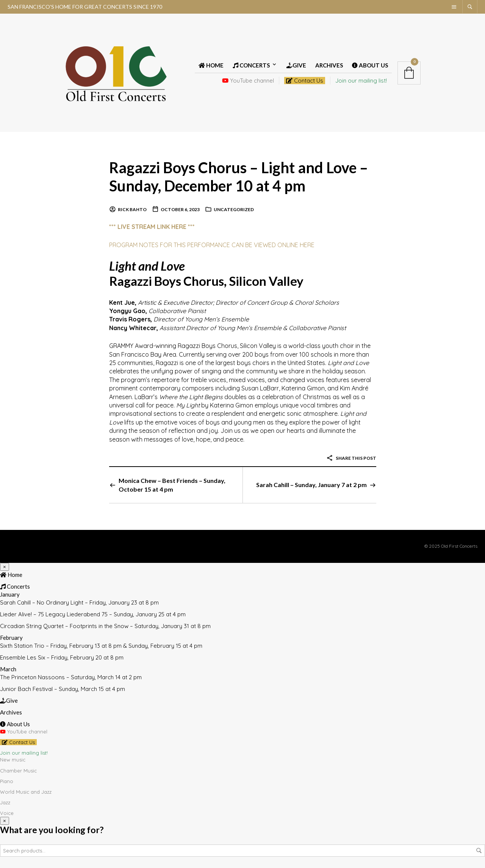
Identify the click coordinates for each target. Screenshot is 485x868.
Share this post (351, 458)
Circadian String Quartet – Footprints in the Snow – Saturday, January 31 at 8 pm (105, 626)
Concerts (251, 65)
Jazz (5, 802)
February (11, 638)
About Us (370, 65)
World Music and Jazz (26, 792)
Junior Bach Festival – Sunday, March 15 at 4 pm (63, 689)
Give (296, 65)
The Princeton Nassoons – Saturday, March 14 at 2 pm (71, 677)
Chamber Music (18, 770)
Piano (7, 781)
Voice (7, 813)
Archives (329, 65)
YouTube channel (248, 81)
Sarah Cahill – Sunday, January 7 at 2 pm (311, 485)
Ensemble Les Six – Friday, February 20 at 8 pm (62, 657)
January (10, 594)
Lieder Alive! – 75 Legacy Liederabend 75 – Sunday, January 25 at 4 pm (93, 614)
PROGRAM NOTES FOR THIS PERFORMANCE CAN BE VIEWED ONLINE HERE (212, 244)
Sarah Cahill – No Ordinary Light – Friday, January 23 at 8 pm (79, 602)
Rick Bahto (132, 209)
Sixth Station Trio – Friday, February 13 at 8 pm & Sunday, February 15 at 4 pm (101, 646)
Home (211, 65)
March (8, 669)
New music (13, 760)
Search (479, 851)
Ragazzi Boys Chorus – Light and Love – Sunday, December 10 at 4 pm (239, 176)
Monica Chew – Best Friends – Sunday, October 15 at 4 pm (172, 485)
